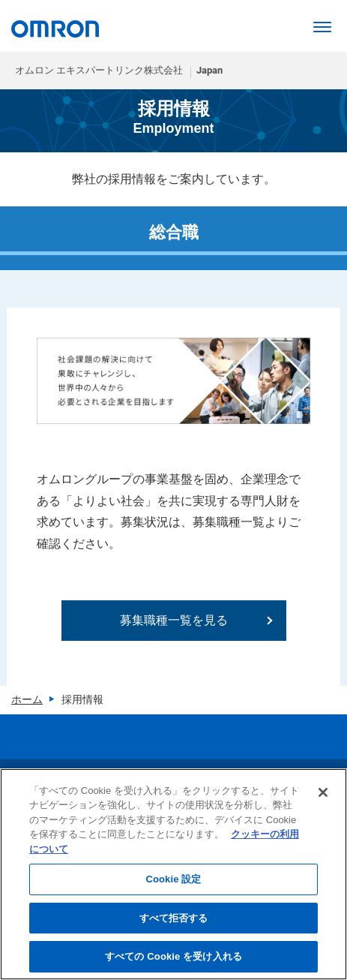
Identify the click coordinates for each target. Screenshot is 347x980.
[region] (173, 874)
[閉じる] (323, 792)
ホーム (27, 699)
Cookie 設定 (173, 879)
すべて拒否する (174, 918)
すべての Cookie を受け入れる (173, 956)
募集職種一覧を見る (174, 620)
